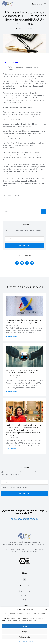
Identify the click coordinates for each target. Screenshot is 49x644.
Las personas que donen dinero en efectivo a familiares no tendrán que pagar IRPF (24, 321)
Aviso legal (31, 641)
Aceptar (25, 626)
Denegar (25, 632)
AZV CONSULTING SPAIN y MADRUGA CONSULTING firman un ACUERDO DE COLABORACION (22, 373)
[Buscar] (43, 212)
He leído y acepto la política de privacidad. (17, 488)
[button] (46, 609)
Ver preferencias (25, 637)
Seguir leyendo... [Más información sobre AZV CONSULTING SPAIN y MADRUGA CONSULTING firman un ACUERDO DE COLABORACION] (11, 391)
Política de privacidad (22, 641)
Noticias (31, 28)
